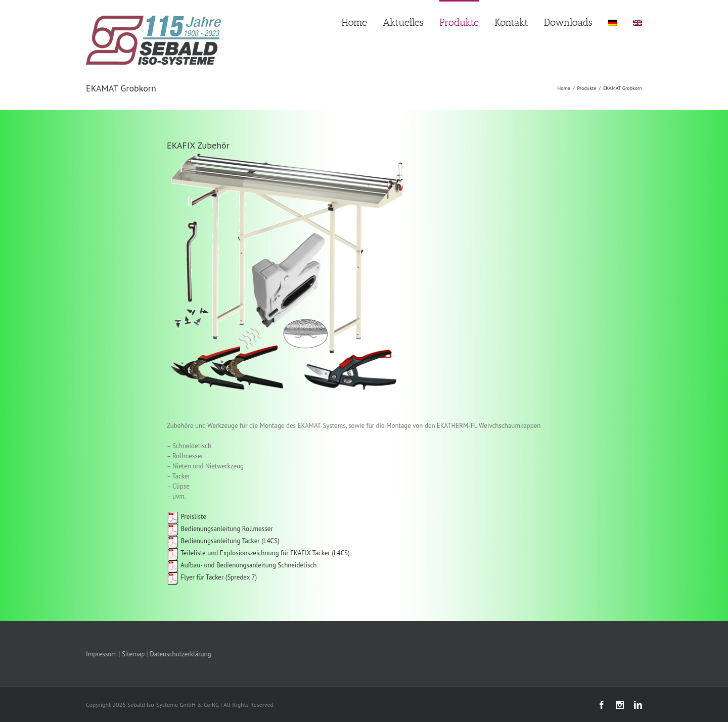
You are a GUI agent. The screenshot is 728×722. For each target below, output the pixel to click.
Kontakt (511, 22)
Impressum (101, 654)
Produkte (459, 22)
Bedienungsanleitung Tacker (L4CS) (223, 541)
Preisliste (187, 517)
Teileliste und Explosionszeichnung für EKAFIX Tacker (248, 553)
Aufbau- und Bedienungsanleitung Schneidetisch (242, 565)
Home (355, 22)
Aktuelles (403, 22)
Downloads (568, 22)
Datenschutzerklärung (180, 654)
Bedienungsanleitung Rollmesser (220, 529)
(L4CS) (340, 553)
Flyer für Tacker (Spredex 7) (219, 577)
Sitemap (133, 654)
